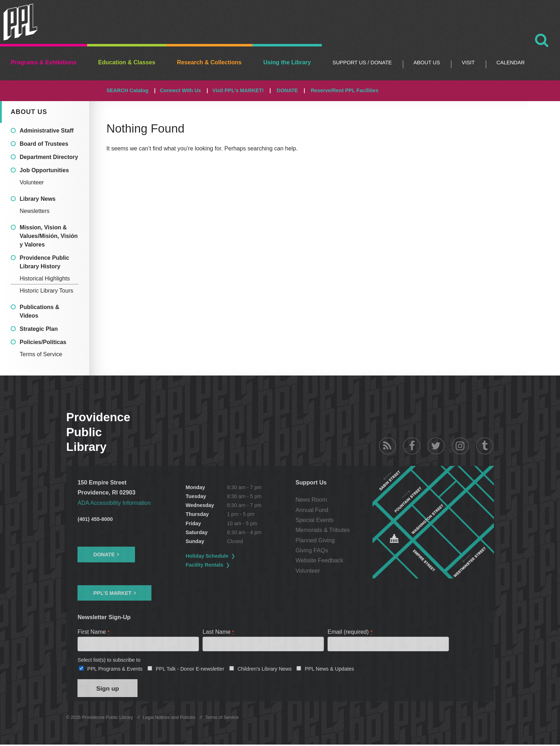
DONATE (287, 90)
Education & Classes (127, 62)
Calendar (511, 63)
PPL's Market (112, 593)
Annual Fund (312, 510)
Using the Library (287, 62)
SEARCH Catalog (127, 90)
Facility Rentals (205, 565)
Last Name (219, 631)
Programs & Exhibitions (44, 62)
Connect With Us (181, 90)
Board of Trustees (44, 144)
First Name (94, 631)
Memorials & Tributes (323, 530)
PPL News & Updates (329, 670)
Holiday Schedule (207, 556)
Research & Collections (209, 62)
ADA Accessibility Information (115, 503)
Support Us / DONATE (362, 63)
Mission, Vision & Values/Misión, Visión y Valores (49, 236)
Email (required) (350, 631)
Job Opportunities (44, 170)
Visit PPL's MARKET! (238, 90)
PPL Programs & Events (115, 670)
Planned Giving (315, 540)
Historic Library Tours (46, 291)
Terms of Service (41, 354)
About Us (427, 63)
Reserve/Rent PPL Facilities (344, 90)
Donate (104, 554)
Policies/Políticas (43, 342)
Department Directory (49, 157)
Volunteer (32, 182)
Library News (37, 199)
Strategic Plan (39, 329)
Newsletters (35, 211)
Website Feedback (320, 560)
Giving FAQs (312, 550)
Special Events (315, 520)
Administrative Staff (47, 131)
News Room (311, 499)
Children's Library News (265, 670)
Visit (468, 63)
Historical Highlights (45, 278)
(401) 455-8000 (95, 519)
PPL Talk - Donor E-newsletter (190, 670)
